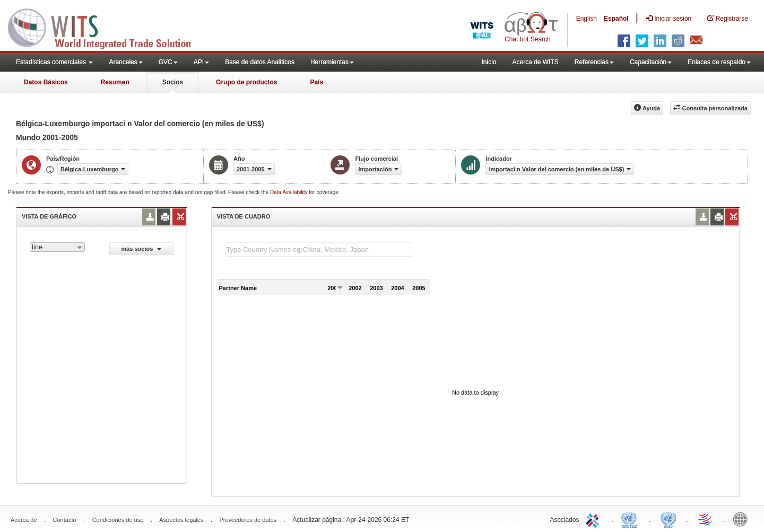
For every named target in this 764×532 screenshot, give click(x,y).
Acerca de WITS (535, 62)
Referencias (594, 62)
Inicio (489, 62)
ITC (594, 519)
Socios (173, 82)
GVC (168, 62)
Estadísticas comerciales (54, 62)
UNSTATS (668, 519)
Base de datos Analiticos (260, 62)
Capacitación (651, 62)
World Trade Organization (706, 519)
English (587, 19)
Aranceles (125, 62)
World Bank (743, 519)
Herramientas (332, 62)
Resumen (115, 82)
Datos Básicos (46, 82)
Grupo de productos (246, 82)
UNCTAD (631, 519)
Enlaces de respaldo (719, 62)
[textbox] (319, 250)
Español (616, 19)
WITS (106, 27)
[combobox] (57, 247)
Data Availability (289, 192)
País (316, 82)
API (201, 62)
